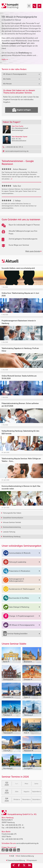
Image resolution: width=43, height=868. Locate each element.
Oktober (17, 799)
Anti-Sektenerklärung (25, 856)
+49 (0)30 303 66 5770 (14, 839)
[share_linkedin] (30, 866)
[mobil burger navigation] (29, 6)
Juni (36, 784)
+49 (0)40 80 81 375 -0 (14, 825)
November (26, 799)
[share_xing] (14, 866)
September (36, 792)
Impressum (32, 860)
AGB (12, 856)
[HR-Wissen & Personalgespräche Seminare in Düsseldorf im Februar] (35, 6)
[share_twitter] (24, 866)
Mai (26, 784)
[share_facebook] (19, 866)
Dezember (36, 799)
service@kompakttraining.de (27, 843)
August (26, 792)
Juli (17, 792)
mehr (5, 59)
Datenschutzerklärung (16, 860)
